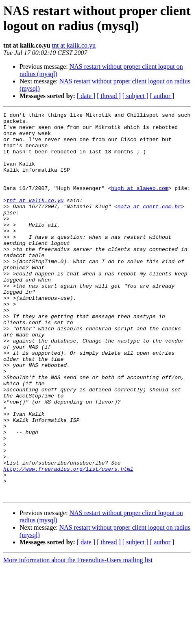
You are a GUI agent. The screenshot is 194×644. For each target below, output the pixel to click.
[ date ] (86, 96)
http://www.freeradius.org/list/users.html (68, 541)
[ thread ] (109, 96)
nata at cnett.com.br (149, 226)
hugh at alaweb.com (140, 204)
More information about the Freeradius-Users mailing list (78, 637)
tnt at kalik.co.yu (74, 45)
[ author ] (162, 96)
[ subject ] (135, 96)
